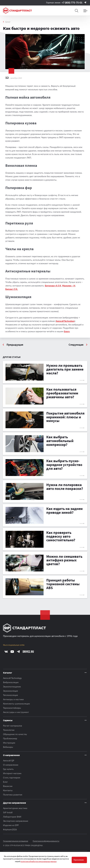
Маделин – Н (69, 286)
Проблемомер (10, 739)
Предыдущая (15, 345)
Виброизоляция (11, 682)
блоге (67, 332)
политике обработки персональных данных (39, 861)
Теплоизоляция (10, 695)
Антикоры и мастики (13, 700)
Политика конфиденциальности (46, 841)
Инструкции (9, 743)
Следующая (76, 345)
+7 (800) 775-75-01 (72, 3)
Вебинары (8, 747)
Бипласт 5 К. (12, 289)
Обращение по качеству (15, 734)
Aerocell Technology (65, 321)
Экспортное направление (16, 821)
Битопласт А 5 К (53, 286)
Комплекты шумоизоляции (16, 704)
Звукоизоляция (10, 691)
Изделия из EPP (11, 825)
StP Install (8, 813)
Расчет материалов (13, 726)
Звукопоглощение (12, 687)
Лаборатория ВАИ (12, 817)
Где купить (8, 769)
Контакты (8, 791)
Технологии (9, 730)
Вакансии (8, 786)
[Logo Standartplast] (17, 11)
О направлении (11, 765)
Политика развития (13, 795)
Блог (8, 22)
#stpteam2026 (10, 830)
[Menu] (85, 11)
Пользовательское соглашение (16, 841)
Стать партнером (12, 778)
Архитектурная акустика (15, 808)
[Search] (77, 11)
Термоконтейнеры (12, 708)
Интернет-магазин (12, 773)
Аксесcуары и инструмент (16, 712)
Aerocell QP (9, 761)
